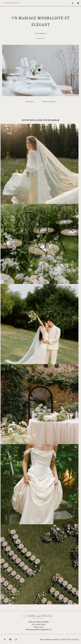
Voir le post (30, 102)
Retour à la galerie (49, 102)
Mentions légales (70, 640)
